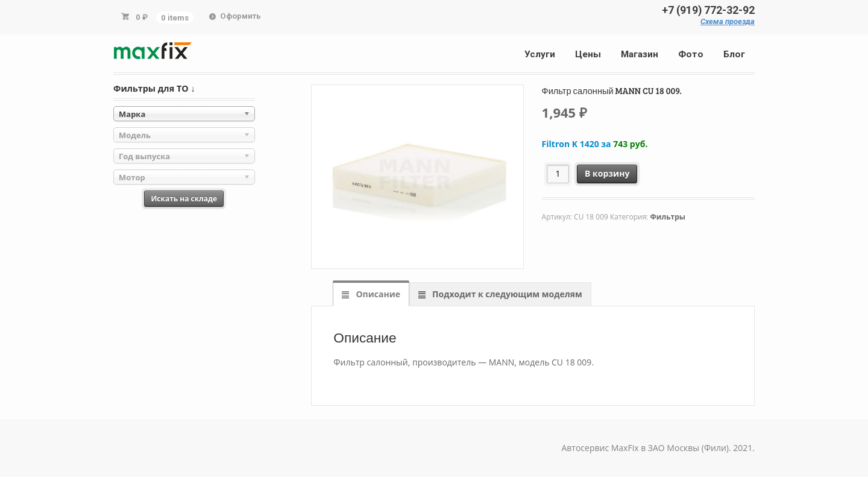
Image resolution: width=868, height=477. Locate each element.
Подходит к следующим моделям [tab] (506, 294)
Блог (734, 54)
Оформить (241, 16)
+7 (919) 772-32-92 (708, 10)
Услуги (540, 54)
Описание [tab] (377, 294)
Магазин (640, 54)
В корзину (607, 173)
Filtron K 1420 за (595, 144)
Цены (588, 54)
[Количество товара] (558, 174)
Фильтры (668, 217)
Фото (691, 54)
